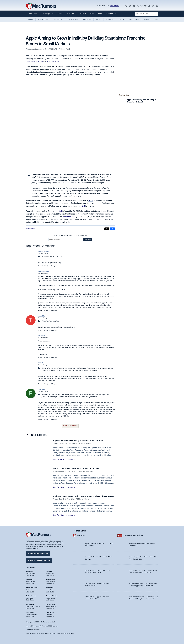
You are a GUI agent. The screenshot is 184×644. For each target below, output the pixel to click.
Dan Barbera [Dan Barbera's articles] (30, 604)
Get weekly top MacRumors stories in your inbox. (70, 236)
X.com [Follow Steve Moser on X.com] (32, 616)
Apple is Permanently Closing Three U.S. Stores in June (80, 440)
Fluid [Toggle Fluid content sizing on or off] (53, 633)
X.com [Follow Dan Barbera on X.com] (32, 608)
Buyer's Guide (96, 14)
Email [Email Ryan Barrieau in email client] (47, 608)
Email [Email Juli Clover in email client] (27, 583)
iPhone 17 (148, 19)
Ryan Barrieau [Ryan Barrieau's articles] (50, 604)
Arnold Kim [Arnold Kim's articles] (29, 571)
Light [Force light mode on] (67, 633)
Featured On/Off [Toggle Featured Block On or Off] (31, 633)
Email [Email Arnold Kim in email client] (27, 574)
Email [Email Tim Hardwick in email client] (47, 591)
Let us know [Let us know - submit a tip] (115, 6)
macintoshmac (44, 251)
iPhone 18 (110, 19)
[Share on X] (107, 229)
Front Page (33, 14)
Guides (60, 14)
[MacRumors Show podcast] (126, 6)
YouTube (81, 535)
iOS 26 (121, 19)
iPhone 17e (87, 19)
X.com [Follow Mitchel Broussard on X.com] (32, 591)
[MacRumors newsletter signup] (157, 6)
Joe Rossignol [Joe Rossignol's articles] (50, 579)
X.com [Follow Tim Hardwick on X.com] (52, 591)
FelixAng (41, 389)
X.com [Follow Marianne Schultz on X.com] (52, 599)
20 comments (31, 229)
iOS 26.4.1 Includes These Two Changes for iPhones (78, 468)
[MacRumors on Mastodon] (141, 6)
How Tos (71, 14)
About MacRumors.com (38, 553)
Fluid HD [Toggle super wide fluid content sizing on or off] (58, 633)
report (91, 200)
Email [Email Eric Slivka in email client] (47, 574)
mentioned (67, 217)
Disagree (54, 266)
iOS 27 (31, 19)
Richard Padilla (65, 49)
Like (49, 266)
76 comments (70, 459)
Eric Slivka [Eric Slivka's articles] (49, 571)
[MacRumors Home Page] (41, 6)
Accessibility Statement (33, 630)
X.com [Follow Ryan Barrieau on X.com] (52, 608)
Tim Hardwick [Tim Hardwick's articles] (50, 587)
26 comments (70, 518)
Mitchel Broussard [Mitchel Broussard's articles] (32, 587)
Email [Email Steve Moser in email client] (27, 616)
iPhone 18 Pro (43, 19)
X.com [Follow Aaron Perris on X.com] (52, 616)
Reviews (82, 14)
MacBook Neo (73, 19)
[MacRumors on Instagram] (130, 6)
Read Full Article (58, 459)
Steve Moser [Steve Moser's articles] (30, 612)
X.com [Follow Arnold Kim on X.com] (32, 574)
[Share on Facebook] (112, 229)
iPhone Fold (58, 19)
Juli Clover (85, 502)
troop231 (41, 316)
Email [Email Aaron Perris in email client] (47, 616)
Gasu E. (41, 363)
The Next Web (53, 61)
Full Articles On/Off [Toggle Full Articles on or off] (44, 633)
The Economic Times (34, 61)
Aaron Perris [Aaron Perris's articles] (50, 612)
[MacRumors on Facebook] (134, 6)
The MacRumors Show (133, 535)
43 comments (70, 487)
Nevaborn (42, 336)
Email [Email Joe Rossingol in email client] (47, 583)
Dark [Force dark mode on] (71, 633)
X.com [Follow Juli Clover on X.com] (32, 583)
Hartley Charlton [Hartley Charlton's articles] (31, 595)
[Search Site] (147, 14)
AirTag (99, 19)
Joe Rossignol (86, 443)
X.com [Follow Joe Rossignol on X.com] (52, 583)
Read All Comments (70, 426)
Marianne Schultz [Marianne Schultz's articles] (51, 595)
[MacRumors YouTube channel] (145, 6)
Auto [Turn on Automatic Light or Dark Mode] (63, 633)
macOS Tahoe (134, 19)
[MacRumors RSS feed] (153, 6)
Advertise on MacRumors (39, 560)
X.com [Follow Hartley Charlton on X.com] (32, 599)
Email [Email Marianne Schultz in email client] (47, 599)
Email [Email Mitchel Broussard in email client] (27, 591)
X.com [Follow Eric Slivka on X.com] (52, 574)
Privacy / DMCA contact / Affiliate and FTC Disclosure (42, 626)
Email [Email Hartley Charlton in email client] (27, 599)
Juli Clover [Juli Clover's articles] (29, 579)
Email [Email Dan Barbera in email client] (27, 608)
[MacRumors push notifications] (149, 6)
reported (81, 206)
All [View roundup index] (157, 19)
